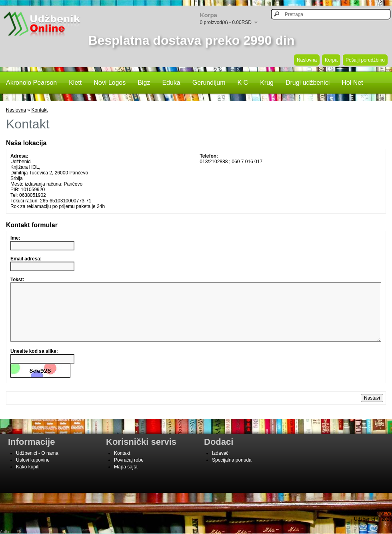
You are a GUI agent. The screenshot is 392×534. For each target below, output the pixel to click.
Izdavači (221, 465)
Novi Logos (110, 83)
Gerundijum (209, 83)
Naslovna (307, 60)
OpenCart (382, 526)
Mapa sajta (126, 479)
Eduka (171, 83)
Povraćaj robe (129, 472)
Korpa (331, 60)
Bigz (144, 83)
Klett (75, 83)
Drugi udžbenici (308, 83)
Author (6, 532)
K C (243, 83)
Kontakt (39, 110)
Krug (267, 83)
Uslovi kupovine (33, 472)
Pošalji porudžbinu (365, 60)
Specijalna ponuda (232, 472)
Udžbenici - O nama (37, 465)
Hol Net (352, 83)
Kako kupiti (28, 479)
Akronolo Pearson (31, 83)
